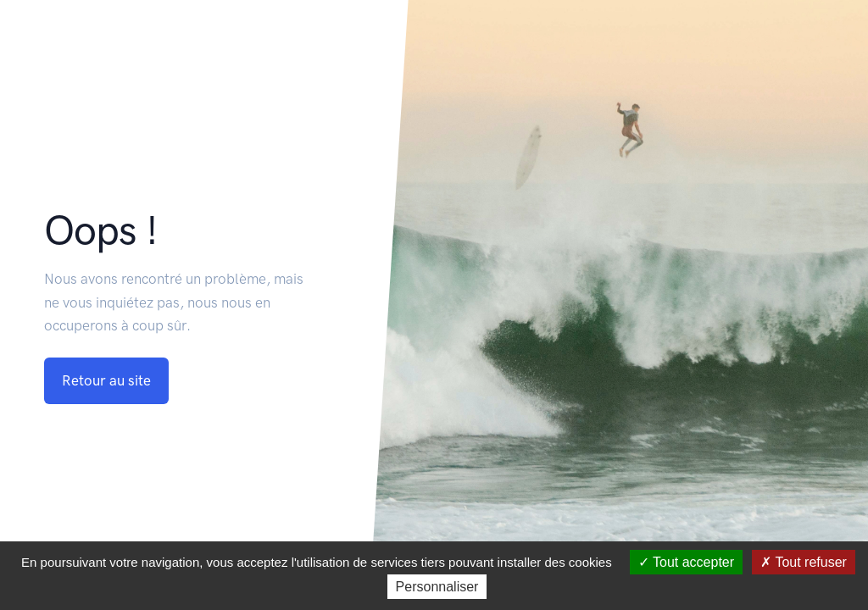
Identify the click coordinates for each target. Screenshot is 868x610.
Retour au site (106, 380)
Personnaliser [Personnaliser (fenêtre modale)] (437, 587)
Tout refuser (804, 562)
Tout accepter (686, 562)
